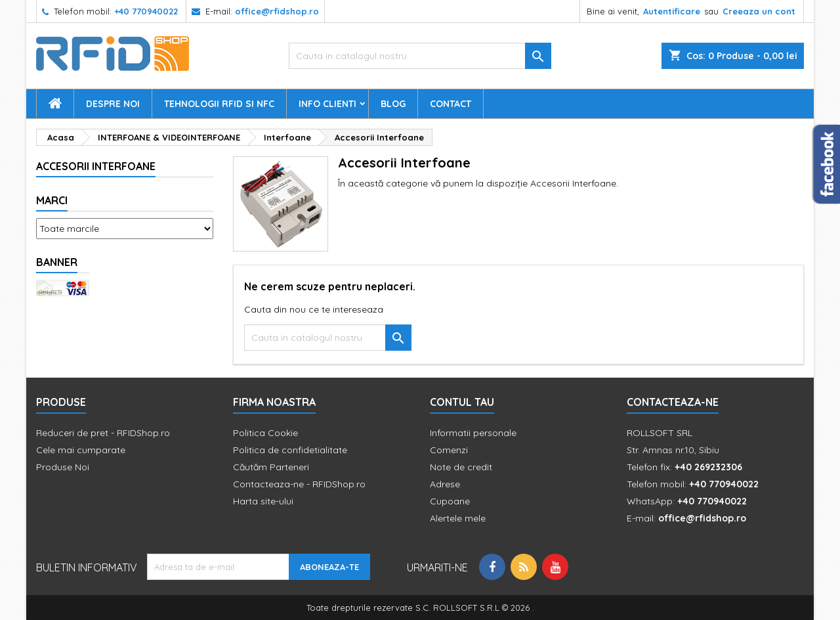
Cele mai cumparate (81, 450)
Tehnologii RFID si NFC (219, 104)
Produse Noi (63, 467)
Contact (451, 104)
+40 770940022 (146, 11)
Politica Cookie (265, 433)
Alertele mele (458, 518)
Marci (52, 200)
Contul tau (462, 402)
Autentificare (672, 11)
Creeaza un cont (759, 11)
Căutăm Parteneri (271, 467)
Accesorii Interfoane (96, 166)
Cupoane (450, 501)
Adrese (445, 484)
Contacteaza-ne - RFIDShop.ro (299, 484)
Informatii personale (473, 433)
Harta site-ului (263, 501)
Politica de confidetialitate (290, 450)
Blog (393, 104)
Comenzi (449, 450)
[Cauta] (420, 56)
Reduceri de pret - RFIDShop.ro (103, 433)
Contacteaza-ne (673, 402)
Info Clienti (327, 104)
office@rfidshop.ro (277, 11)
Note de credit (461, 467)
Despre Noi (113, 104)
